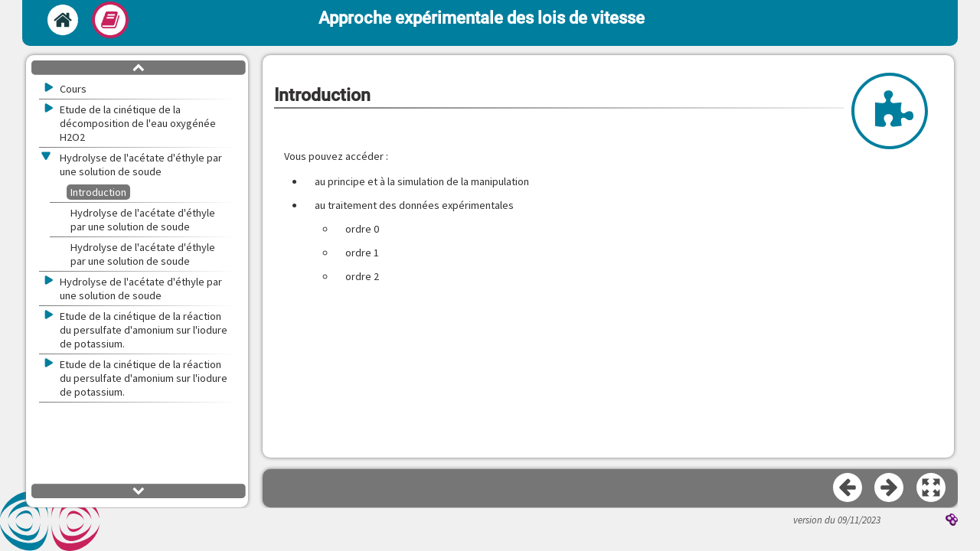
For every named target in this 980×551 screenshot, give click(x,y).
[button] (932, 488)
